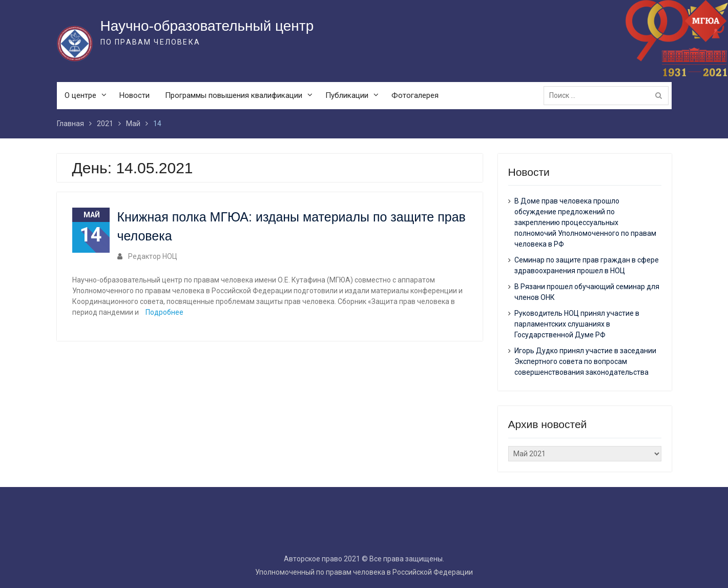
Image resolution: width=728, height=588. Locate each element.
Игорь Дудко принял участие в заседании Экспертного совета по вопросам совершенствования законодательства (585, 361)
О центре (80, 95)
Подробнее (164, 312)
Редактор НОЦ (153, 256)
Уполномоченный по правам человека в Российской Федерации (364, 572)
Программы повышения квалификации (234, 95)
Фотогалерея (415, 95)
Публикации (347, 95)
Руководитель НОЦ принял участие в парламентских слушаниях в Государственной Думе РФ (577, 324)
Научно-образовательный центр (207, 26)
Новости (134, 95)
